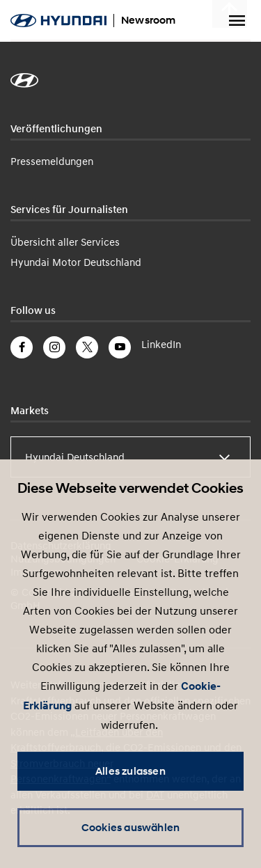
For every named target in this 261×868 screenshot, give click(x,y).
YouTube (120, 347)
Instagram (54, 347)
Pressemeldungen (52, 161)
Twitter (87, 347)
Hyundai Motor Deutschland (76, 262)
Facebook (22, 347)
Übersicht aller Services (65, 242)
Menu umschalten (237, 21)
